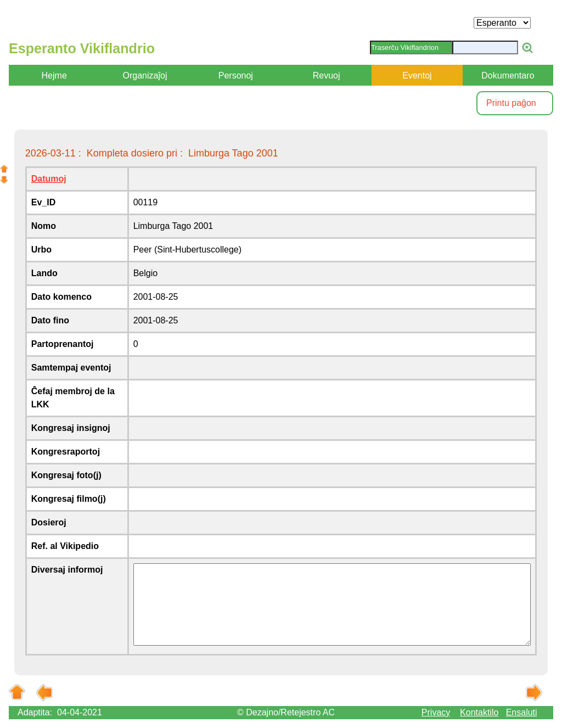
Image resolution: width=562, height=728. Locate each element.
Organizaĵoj (145, 75)
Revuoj (327, 75)
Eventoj (417, 75)
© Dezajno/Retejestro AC (286, 712)
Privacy (436, 712)
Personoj (236, 75)
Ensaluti (522, 712)
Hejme (54, 75)
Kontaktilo (479, 712)
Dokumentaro (508, 75)
